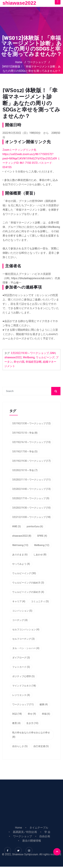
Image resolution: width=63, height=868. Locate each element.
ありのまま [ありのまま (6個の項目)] (20, 555)
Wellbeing (29, 357)
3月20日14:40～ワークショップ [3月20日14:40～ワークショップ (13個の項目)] (31, 489)
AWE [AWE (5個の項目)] (17, 526)
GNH (53, 353)
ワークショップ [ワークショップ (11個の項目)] (23, 704)
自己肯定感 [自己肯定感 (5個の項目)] (41, 746)
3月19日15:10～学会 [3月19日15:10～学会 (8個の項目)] (25, 433)
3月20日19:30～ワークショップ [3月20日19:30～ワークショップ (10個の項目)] (31, 508)
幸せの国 (19, 362)
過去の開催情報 (32, 841)
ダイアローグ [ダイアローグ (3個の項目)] (21, 658)
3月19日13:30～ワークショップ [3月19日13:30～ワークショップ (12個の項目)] (31, 423)
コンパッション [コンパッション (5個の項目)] (22, 611)
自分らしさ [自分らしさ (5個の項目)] (20, 746)
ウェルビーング (45, 357)
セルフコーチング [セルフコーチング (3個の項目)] (23, 639)
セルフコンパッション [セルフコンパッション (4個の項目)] (26, 629)
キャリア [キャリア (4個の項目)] (19, 601)
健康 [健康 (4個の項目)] (44, 704)
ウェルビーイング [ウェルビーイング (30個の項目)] (24, 573)
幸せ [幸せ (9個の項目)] (32, 714)
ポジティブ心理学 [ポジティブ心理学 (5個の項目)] (23, 676)
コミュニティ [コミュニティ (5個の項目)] (40, 601)
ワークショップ (37, 62)
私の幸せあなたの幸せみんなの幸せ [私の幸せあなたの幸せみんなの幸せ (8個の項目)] (31, 735)
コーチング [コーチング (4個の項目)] (20, 620)
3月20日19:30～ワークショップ (30, 353)
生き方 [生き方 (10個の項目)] (32, 723)
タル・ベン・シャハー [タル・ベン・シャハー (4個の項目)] (26, 648)
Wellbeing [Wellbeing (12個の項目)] (42, 545)
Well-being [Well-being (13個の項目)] (20, 545)
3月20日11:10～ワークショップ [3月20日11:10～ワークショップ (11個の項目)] (31, 480)
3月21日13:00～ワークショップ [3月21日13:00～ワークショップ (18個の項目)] (31, 517)
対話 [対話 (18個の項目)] (17, 714)
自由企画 (45, 836)
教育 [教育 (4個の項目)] (16, 723)
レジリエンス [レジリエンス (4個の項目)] (21, 695)
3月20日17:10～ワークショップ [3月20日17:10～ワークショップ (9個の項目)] (31, 498)
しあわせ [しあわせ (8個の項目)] (40, 555)
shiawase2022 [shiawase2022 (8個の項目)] (22, 536)
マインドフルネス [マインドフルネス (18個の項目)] (24, 686)
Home (19, 62)
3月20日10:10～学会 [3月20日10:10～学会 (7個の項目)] (25, 470)
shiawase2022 (19, 3)
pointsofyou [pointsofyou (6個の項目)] (35, 526)
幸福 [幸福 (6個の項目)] (46, 714)
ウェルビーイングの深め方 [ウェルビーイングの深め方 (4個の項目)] (28, 592)
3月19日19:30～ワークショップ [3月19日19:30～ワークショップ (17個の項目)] (31, 461)
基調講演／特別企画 (25, 832)
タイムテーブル (39, 828)
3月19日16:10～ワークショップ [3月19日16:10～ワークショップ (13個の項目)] (31, 442)
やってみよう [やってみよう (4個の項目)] (21, 564)
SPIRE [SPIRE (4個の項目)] (42, 536)
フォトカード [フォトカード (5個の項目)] (21, 667)
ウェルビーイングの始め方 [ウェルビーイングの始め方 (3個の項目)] (28, 583)
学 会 (47, 832)
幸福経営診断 (34, 362)
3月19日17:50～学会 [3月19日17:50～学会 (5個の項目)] (25, 451)
